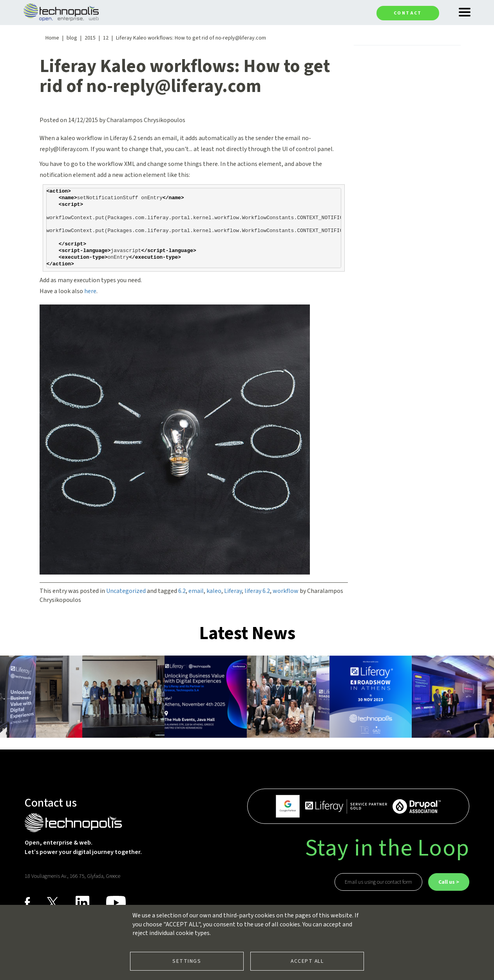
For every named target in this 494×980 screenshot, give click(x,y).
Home (52, 38)
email (196, 591)
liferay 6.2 (257, 591)
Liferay (233, 591)
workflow (286, 591)
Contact (408, 13)
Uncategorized (126, 591)
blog (72, 38)
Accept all (307, 961)
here (90, 291)
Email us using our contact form (378, 882)
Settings (187, 961)
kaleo (214, 591)
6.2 (182, 591)
